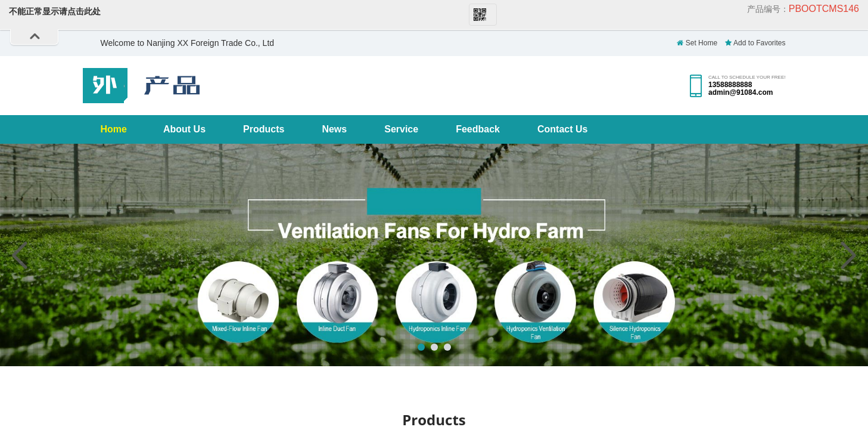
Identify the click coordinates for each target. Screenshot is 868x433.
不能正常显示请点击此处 (55, 11)
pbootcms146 (824, 9)
